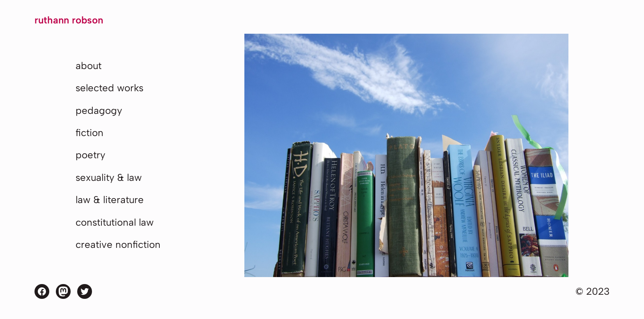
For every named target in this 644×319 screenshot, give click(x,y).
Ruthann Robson (69, 20)
